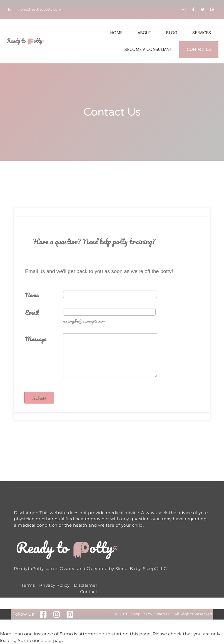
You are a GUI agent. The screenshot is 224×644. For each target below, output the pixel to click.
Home (116, 33)
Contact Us (199, 49)
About (144, 33)
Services (202, 33)
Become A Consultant (148, 49)
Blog (172, 33)
